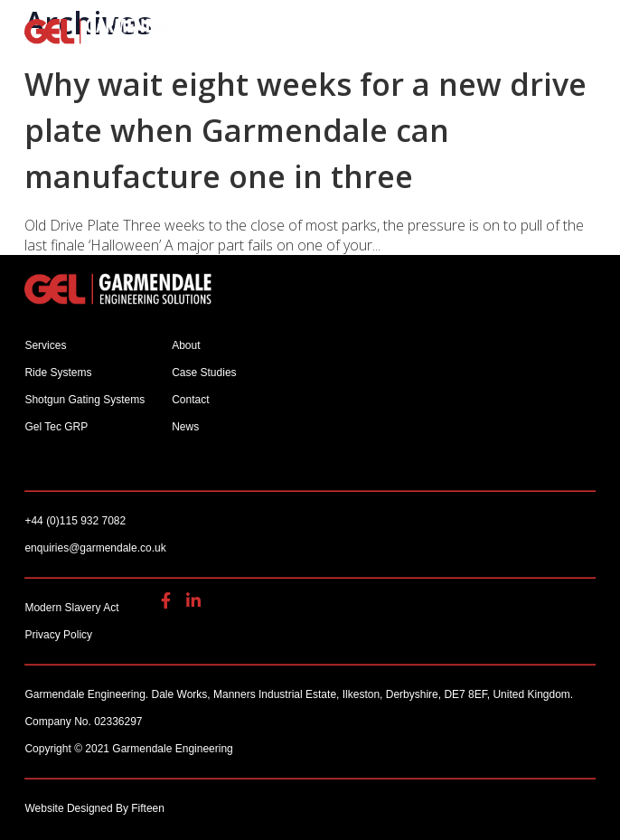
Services (45, 345)
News (185, 427)
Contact (190, 400)
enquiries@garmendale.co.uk (231, 29)
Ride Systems (58, 373)
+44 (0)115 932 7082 (205, 29)
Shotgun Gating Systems (85, 400)
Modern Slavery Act (71, 608)
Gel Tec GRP (56, 427)
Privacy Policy (58, 635)
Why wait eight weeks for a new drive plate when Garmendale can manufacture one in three (305, 130)
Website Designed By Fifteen (94, 808)
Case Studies (204, 373)
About (186, 345)
